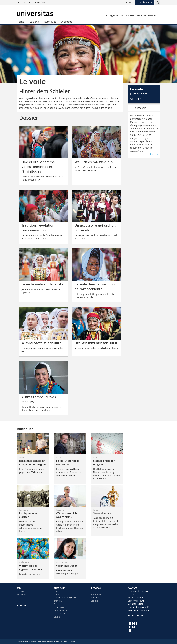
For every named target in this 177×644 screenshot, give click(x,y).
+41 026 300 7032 (136, 604)
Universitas (39, 2)
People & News (60, 607)
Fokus (56, 604)
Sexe (19, 598)
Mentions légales (53, 641)
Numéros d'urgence (68, 641)
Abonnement (97, 594)
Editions (34, 22)
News (56, 591)
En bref (94, 591)
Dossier (57, 617)
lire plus (154, 154)
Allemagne (21, 591)
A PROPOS (96, 588)
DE (130, 2)
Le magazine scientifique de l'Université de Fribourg (132, 15)
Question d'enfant (62, 610)
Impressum (41, 641)
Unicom (26, 2)
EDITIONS (21, 606)
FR (126, 2)
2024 (19, 588)
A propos (67, 22)
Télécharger (140, 108)
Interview (58, 601)
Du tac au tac (59, 614)
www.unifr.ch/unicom (138, 610)
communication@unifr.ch (140, 607)
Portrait (57, 594)
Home (21, 22)
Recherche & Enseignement (66, 598)
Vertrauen (21, 594)
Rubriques (50, 22)
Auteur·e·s (95, 598)
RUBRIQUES (59, 588)
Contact (94, 601)
